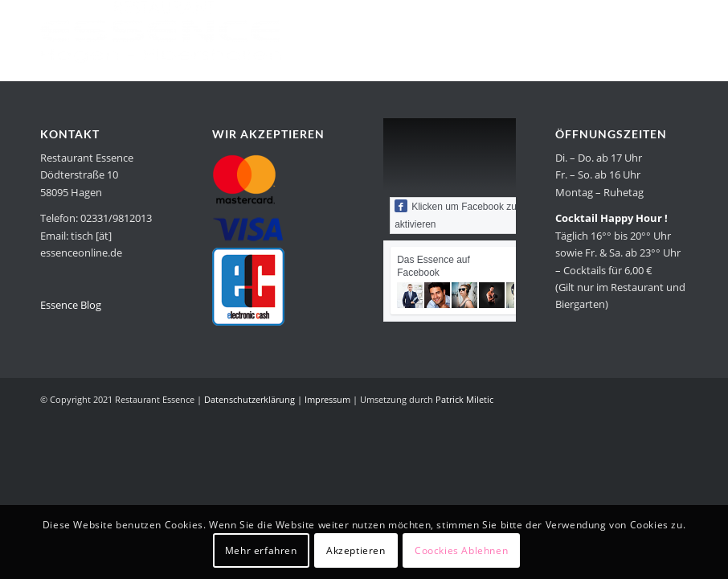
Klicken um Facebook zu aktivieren (456, 215)
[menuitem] (334, 36)
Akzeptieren (356, 550)
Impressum (327, 399)
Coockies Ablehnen (461, 550)
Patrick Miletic (464, 399)
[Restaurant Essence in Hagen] (161, 36)
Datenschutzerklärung (249, 399)
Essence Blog (71, 305)
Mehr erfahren (261, 550)
